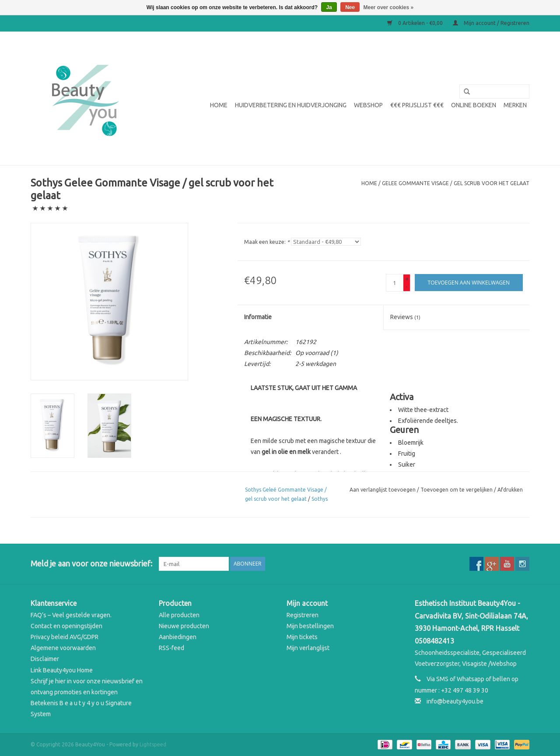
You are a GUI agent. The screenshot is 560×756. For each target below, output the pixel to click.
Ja (329, 7)
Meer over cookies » (389, 7)
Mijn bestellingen (310, 626)
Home (219, 105)
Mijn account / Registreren (491, 23)
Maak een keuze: (267, 242)
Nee (350, 7)
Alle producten (179, 615)
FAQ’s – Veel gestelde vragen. (71, 615)
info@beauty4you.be (455, 701)
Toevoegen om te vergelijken (457, 490)
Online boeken (474, 105)
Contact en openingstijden (66, 626)
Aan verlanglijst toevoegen (383, 490)
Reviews (405, 317)
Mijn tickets (302, 637)
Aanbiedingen (178, 637)
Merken (515, 105)
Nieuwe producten (184, 626)
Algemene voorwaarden (63, 648)
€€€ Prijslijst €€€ (417, 105)
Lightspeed (153, 744)
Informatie (258, 317)
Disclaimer (45, 659)
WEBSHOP (368, 105)
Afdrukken (510, 490)
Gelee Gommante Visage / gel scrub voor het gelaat (456, 183)
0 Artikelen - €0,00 (416, 23)
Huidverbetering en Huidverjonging (291, 105)
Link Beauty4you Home (62, 670)
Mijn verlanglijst (308, 648)
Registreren (303, 615)
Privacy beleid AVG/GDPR (65, 637)
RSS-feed (171, 648)
